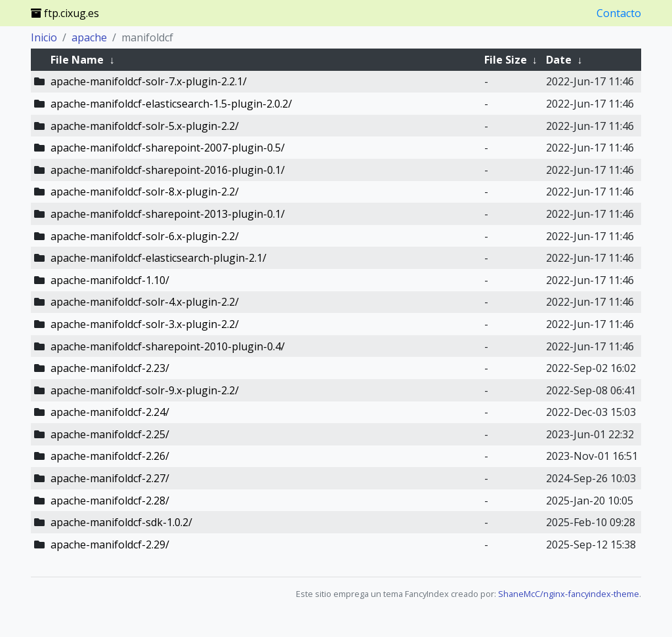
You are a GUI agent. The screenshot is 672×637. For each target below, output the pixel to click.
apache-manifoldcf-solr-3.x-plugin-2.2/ (145, 324)
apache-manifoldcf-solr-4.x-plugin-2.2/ (145, 302)
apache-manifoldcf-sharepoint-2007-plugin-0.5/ (168, 148)
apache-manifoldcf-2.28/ (110, 501)
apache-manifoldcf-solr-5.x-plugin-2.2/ (145, 126)
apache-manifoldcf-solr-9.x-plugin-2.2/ (145, 390)
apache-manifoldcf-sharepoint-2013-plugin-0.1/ (168, 214)
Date (559, 60)
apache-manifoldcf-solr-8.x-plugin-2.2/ (145, 192)
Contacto (619, 13)
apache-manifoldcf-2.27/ (110, 478)
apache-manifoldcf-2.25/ (110, 434)
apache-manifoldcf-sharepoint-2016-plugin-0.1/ (168, 170)
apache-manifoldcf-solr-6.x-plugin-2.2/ (145, 236)
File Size (506, 60)
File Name (77, 60)
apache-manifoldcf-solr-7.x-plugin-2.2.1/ (149, 81)
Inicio (44, 37)
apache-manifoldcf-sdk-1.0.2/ (121, 522)
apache (89, 37)
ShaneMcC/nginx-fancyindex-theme (569, 594)
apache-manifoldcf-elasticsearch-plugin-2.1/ (158, 258)
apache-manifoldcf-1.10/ (110, 280)
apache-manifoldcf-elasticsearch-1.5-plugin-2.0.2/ (171, 104)
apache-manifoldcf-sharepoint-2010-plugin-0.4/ (168, 346)
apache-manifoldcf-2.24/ (110, 412)
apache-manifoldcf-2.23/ (110, 368)
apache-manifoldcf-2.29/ (110, 545)
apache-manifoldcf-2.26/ (110, 456)
